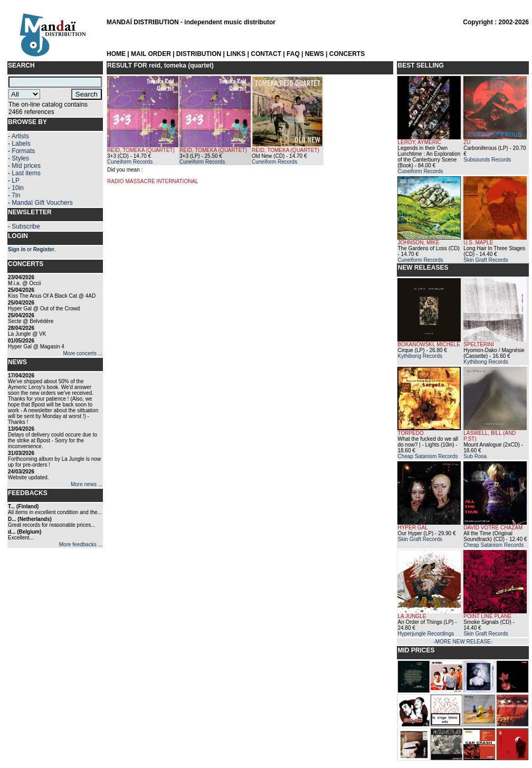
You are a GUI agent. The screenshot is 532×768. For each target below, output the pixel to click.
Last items (26, 173)
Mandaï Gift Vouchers (42, 203)
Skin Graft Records (486, 260)
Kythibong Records (420, 356)
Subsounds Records (487, 160)
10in (18, 188)
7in (16, 195)
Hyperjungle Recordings (426, 634)
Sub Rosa (475, 456)
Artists (20, 136)
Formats (23, 151)
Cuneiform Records (130, 162)
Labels (21, 144)
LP (16, 181)
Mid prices (26, 166)
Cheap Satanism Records (427, 456)
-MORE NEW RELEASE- (463, 642)
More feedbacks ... (81, 544)
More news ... (87, 484)
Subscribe (26, 226)
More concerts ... (83, 353)
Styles (20, 158)
